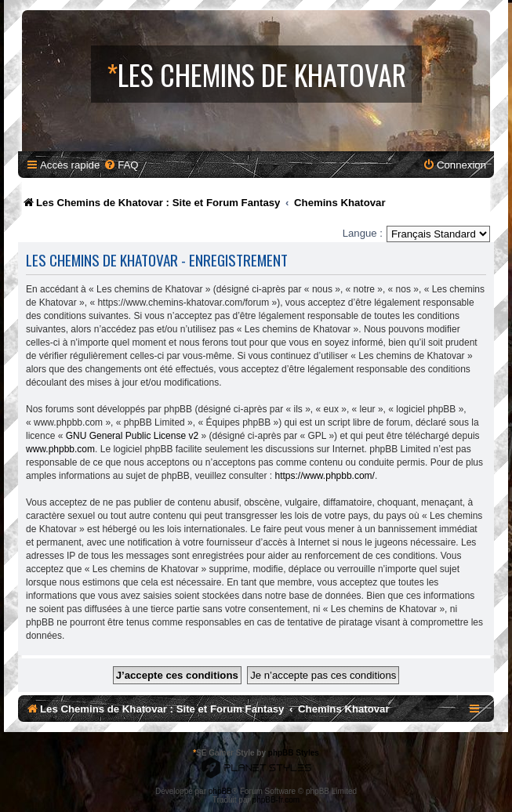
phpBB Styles (294, 753)
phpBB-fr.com (276, 800)
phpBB (220, 791)
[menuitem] (121, 165)
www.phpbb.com (60, 449)
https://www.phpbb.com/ (325, 476)
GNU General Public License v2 (132, 436)
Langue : (363, 233)
